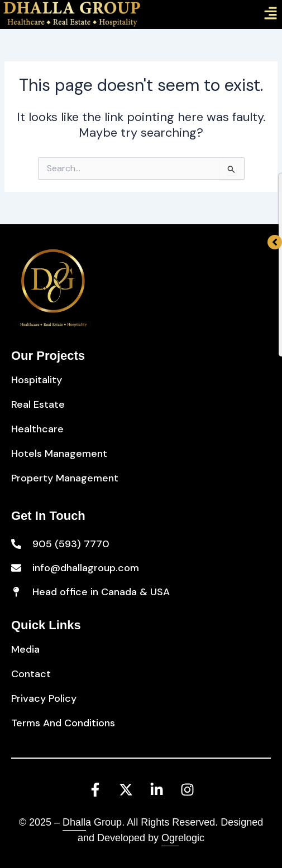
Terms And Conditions (63, 723)
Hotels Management (59, 454)
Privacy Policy (44, 698)
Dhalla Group (92, 822)
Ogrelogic (183, 838)
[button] (271, 15)
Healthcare (37, 429)
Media (25, 649)
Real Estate (38, 404)
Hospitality (37, 380)
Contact (31, 674)
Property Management (65, 478)
